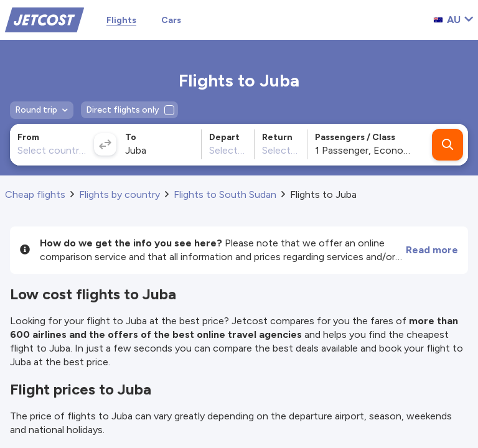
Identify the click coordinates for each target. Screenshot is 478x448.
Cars (171, 20)
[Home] (45, 19)
